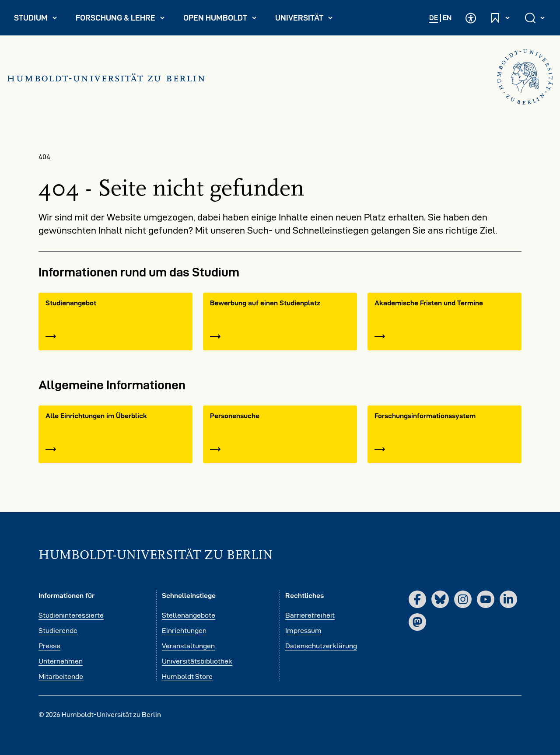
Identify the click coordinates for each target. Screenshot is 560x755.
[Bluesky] (440, 599)
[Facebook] (417, 599)
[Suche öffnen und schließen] (535, 18)
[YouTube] (486, 599)
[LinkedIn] (508, 599)
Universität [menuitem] (308, 20)
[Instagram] (463, 599)
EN (447, 18)
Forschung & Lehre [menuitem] (121, 20)
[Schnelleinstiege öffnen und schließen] (500, 18)
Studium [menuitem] (39, 20)
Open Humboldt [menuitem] (224, 20)
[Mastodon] (417, 622)
